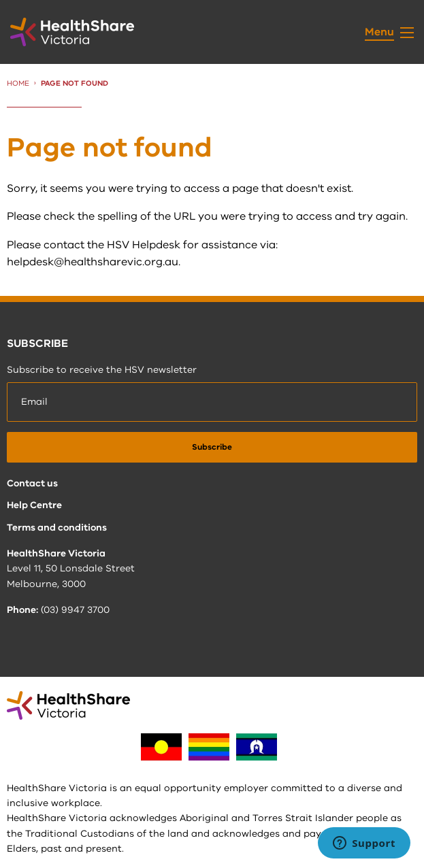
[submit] (212, 447)
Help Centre (34, 505)
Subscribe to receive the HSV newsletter (102, 370)
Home (18, 83)
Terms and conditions (57, 528)
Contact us (32, 483)
